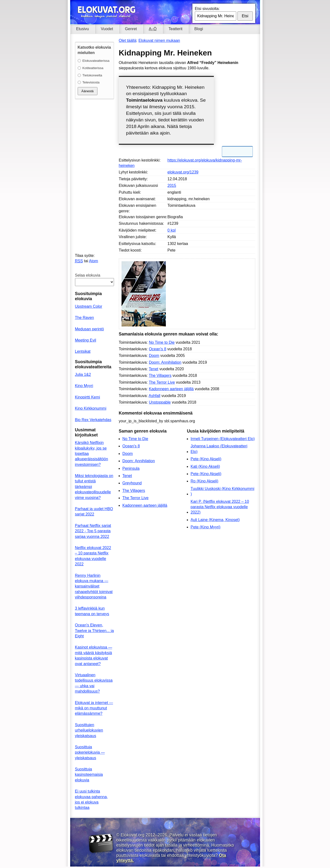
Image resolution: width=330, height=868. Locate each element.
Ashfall (154, 396)
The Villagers (160, 375)
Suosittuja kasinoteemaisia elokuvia (89, 775)
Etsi (245, 16)
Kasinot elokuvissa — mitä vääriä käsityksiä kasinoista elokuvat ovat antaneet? (94, 655)
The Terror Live (162, 382)
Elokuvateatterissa (96, 61)
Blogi (199, 29)
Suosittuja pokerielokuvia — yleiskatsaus (90, 752)
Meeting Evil (86, 340)
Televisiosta (91, 82)
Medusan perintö (90, 329)
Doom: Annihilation (165, 362)
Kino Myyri (84, 386)
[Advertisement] (187, 576)
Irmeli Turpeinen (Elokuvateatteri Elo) (223, 439)
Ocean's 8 (158, 349)
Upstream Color (89, 306)
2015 (172, 185)
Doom (154, 356)
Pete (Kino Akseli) (206, 459)
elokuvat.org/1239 (183, 172)
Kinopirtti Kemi (88, 397)
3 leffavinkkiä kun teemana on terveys (92, 611)
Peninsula (131, 468)
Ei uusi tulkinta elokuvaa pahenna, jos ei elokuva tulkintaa (91, 799)
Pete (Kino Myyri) (206, 527)
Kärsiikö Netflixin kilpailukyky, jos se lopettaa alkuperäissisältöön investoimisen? (92, 454)
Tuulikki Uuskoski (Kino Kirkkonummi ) (223, 491)
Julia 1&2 (83, 375)
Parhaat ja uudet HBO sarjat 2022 (94, 511)
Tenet (154, 369)
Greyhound (132, 483)
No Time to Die (162, 342)
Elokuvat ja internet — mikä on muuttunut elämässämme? (94, 708)
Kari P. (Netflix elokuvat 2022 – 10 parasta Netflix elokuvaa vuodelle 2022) (220, 507)
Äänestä (87, 91)
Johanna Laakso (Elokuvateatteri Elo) (219, 449)
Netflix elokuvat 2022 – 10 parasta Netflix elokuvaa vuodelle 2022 (93, 556)
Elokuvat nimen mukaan (159, 41)
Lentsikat (83, 351)
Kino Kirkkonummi (91, 408)
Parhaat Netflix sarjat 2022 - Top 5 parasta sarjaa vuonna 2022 (93, 531)
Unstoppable (160, 402)
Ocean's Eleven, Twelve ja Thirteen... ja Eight (94, 631)
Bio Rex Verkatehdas (93, 420)
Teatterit (175, 29)
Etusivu (83, 29)
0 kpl (172, 230)
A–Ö (153, 29)
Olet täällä (128, 41)
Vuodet (107, 29)
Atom (93, 261)
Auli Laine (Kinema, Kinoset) (215, 520)
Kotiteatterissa (93, 68)
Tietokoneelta (92, 75)
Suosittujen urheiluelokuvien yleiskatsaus (89, 730)
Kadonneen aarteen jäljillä (171, 389)
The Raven (85, 318)
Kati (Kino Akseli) (205, 466)
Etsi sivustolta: (207, 9)
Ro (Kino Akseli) (205, 481)
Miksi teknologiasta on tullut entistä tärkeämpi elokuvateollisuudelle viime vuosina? (94, 487)
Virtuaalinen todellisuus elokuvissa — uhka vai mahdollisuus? (94, 683)
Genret (131, 29)
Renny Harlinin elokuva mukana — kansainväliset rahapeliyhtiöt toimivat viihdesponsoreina (94, 586)
